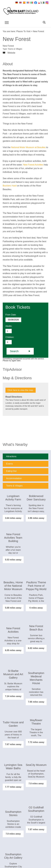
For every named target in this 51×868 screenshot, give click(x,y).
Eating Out (11, 471)
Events (9, 464)
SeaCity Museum (36, 765)
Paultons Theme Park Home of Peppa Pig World (36, 586)
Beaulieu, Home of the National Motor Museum (13, 586)
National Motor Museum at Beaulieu (28, 147)
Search (14, 351)
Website (11, 53)
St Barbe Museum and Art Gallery (13, 674)
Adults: (9, 326)
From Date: (11, 315)
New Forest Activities (33, 165)
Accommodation (14, 478)
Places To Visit (23, 31)
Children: (10, 337)
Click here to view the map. (21, 390)
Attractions (11, 456)
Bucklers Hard (10, 186)
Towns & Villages (14, 486)
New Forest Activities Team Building (13, 538)
